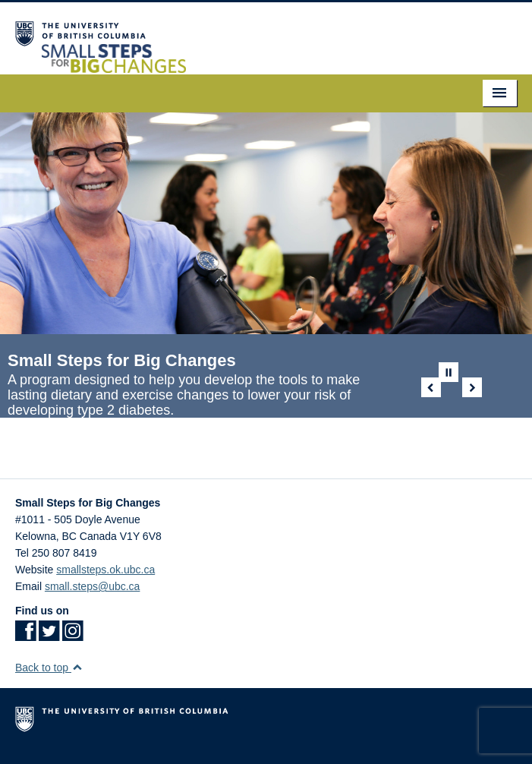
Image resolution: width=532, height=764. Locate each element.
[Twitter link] (49, 636)
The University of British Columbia (266, 722)
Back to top (49, 668)
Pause (449, 372)
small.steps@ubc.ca (92, 586)
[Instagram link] (72, 636)
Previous (431, 387)
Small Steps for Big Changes (122, 360)
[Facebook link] (25, 636)
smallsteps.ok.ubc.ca (105, 570)
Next (472, 387)
